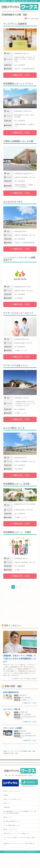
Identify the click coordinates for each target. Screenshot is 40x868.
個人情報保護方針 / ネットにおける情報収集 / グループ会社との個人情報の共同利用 (20, 812)
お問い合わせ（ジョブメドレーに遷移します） (17, 833)
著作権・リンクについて (10, 829)
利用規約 (6, 795)
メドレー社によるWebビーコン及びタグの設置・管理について (20, 838)
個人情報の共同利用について (12, 821)
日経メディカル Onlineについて (12, 799)
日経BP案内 (7, 807)
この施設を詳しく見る (20, 75)
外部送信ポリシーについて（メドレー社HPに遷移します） (19, 844)
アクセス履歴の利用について (12, 825)
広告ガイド (7, 803)
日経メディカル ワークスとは (12, 791)
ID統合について (8, 817)
